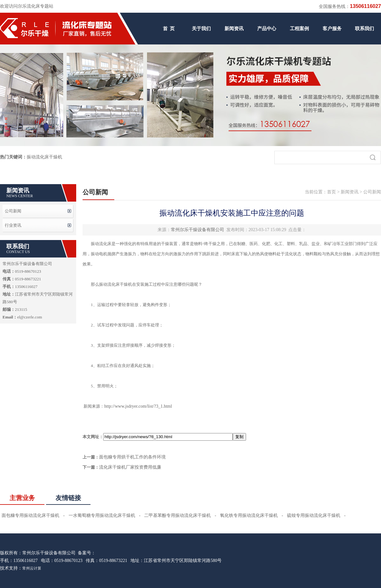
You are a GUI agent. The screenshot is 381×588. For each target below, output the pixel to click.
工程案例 (299, 29)
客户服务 (332, 29)
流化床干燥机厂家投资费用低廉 (130, 467)
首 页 (169, 29)
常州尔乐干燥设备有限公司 (197, 230)
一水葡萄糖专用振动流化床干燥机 (102, 515)
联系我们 (364, 29)
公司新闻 (13, 211)
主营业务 (22, 498)
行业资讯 (13, 225)
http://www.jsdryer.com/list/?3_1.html (138, 406)
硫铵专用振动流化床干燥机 (314, 515)
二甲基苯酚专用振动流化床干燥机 (177, 515)
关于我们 (201, 29)
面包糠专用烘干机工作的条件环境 (132, 457)
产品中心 (267, 29)
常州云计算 (32, 568)
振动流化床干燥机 (44, 157)
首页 (331, 192)
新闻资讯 (234, 29)
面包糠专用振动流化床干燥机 (30, 515)
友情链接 (68, 498)
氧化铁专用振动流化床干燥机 (249, 515)
